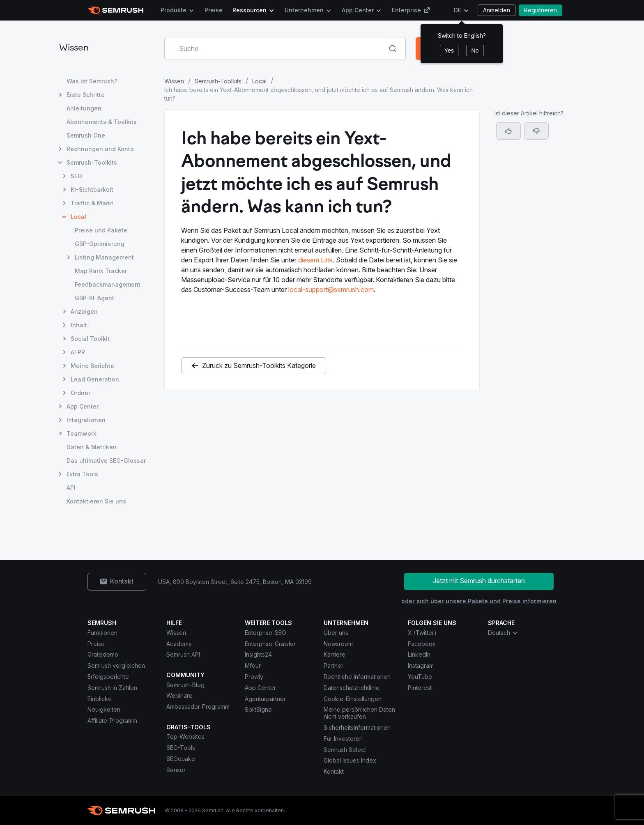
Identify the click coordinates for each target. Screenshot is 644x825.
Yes (449, 51)
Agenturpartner (265, 699)
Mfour (253, 665)
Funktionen (102, 633)
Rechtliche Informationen (357, 677)
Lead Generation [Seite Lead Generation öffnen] (95, 379)
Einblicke (100, 699)
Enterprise (411, 10)
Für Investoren (343, 739)
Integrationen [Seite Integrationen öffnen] (86, 420)
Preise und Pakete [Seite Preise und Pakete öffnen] (101, 230)
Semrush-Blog (185, 685)
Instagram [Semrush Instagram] (421, 665)
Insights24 (258, 654)
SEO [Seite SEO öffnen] (76, 176)
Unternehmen (304, 10)
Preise (214, 10)
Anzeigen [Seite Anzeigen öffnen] (84, 311)
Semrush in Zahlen (112, 688)
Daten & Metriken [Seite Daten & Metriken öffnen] (92, 447)
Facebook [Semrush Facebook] (422, 644)
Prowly (254, 677)
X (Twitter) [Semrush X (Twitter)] (422, 633)
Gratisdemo (103, 654)
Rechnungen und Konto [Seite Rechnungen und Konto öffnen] (100, 149)
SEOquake (181, 759)
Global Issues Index (350, 760)
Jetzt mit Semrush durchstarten (479, 581)
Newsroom (338, 644)
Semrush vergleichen (116, 665)
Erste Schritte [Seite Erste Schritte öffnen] (86, 95)
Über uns (336, 633)
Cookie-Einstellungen (353, 699)
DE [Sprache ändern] (458, 10)
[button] (536, 131)
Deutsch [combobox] (503, 633)
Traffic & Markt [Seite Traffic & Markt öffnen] (92, 203)
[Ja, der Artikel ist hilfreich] (508, 131)
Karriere (335, 654)
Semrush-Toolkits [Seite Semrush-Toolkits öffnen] (92, 162)
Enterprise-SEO (266, 633)
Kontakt (334, 771)
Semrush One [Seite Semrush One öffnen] (86, 135)
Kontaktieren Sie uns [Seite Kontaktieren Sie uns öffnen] (96, 501)
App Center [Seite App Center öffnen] (83, 406)
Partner (333, 665)
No (475, 51)
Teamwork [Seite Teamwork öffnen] (82, 433)
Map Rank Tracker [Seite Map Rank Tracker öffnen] (101, 271)
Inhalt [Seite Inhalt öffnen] (79, 325)
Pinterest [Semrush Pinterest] (420, 688)
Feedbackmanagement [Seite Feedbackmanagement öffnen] (108, 284)
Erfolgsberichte (108, 677)
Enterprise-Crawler (270, 644)
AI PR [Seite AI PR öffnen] (78, 352)
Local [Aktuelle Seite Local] (78, 217)
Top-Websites (185, 737)
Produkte (174, 10)
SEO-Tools (181, 748)
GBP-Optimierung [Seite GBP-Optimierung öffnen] (100, 244)
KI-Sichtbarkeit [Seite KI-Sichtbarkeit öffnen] (92, 190)
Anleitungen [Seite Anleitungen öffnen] (84, 108)
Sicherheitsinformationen (357, 727)
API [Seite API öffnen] (71, 488)
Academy (179, 644)
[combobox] (276, 48)
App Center (358, 10)
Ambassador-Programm (198, 707)
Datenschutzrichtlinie (352, 688)
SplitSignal (259, 709)
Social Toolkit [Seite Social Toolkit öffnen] (90, 339)
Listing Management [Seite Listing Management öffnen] (104, 257)
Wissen (74, 48)
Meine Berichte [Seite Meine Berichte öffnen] (92, 366)
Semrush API (183, 654)
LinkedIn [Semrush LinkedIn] (419, 654)
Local (259, 81)
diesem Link (315, 260)
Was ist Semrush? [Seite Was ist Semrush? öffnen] (92, 81)
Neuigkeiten (104, 709)
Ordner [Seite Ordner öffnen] (80, 393)
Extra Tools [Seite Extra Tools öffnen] (82, 474)
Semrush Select (345, 750)
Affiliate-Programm (112, 720)
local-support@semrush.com (331, 290)
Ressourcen (250, 10)
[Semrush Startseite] (116, 10)
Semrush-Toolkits (218, 81)
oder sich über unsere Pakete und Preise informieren (479, 601)
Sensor (176, 770)
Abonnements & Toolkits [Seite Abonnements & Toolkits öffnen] (102, 122)
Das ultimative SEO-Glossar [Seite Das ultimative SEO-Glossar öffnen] (106, 461)
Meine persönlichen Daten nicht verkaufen (359, 713)
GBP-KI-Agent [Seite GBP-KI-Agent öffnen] (94, 298)
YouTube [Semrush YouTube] (420, 677)
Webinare (179, 695)
